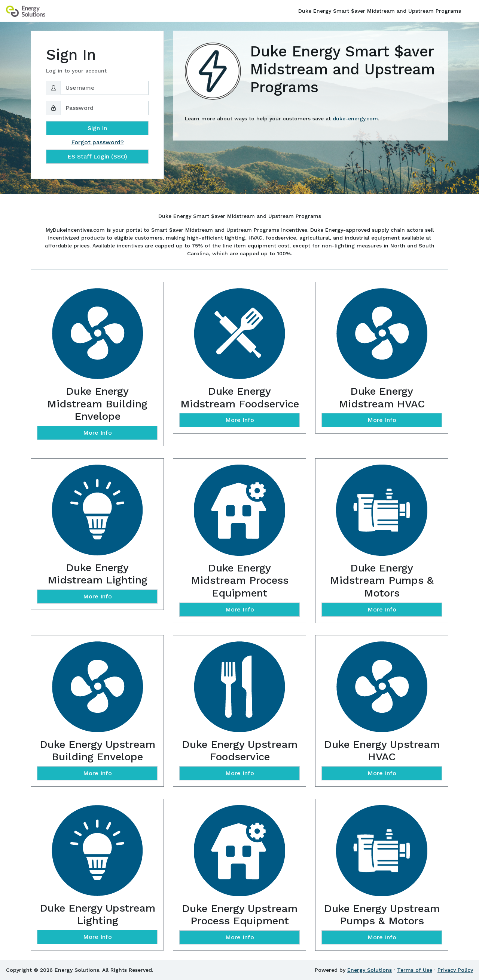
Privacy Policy (455, 970)
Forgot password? (97, 142)
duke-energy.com (355, 118)
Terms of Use (415, 970)
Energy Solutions (370, 970)
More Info (97, 433)
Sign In (97, 128)
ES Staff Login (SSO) (97, 156)
